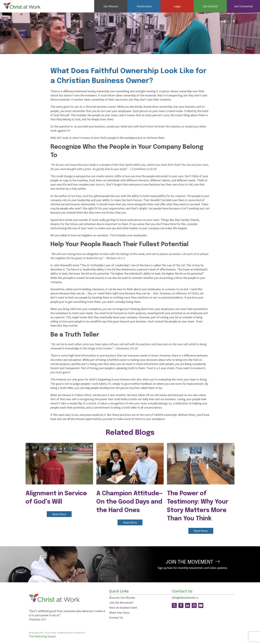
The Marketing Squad (42, 636)
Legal (177, 6)
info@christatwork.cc (185, 598)
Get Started (210, 6)
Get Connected (243, 6)
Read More (59, 514)
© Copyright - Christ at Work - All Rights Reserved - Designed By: (57, 633)
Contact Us (116, 617)
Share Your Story (119, 613)
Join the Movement (121, 603)
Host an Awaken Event (123, 608)
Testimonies (144, 6)
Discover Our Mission (122, 598)
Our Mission (111, 6)
